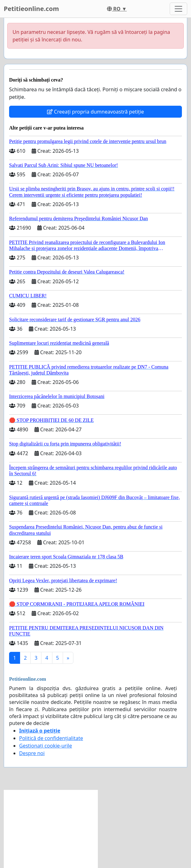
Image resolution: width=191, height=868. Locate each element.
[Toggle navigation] (178, 9)
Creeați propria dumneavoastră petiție (95, 112)
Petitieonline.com (31, 9)
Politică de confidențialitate (51, 738)
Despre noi (32, 753)
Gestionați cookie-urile (46, 746)
